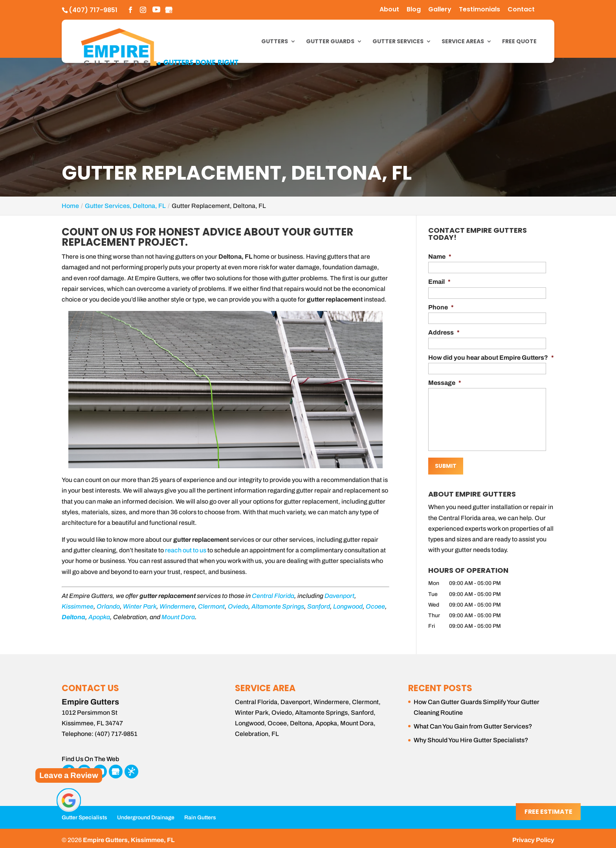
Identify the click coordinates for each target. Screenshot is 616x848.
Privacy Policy (533, 837)
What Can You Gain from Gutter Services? (473, 723)
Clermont (211, 606)
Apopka (99, 617)
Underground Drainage (146, 814)
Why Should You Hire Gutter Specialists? (471, 737)
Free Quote (519, 42)
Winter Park (140, 606)
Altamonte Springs (278, 606)
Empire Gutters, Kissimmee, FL (129, 837)
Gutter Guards (330, 42)
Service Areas (463, 42)
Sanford (319, 606)
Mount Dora (178, 617)
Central (262, 596)
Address (444, 332)
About (389, 10)
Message (445, 383)
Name (440, 257)
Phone (441, 307)
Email (439, 282)
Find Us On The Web (90, 756)
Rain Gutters (200, 814)
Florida (284, 596)
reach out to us (186, 550)
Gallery (440, 10)
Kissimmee (78, 606)
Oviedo (238, 606)
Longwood (348, 606)
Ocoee (375, 606)
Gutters (275, 42)
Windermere (177, 606)
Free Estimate (548, 812)
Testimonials (479, 10)
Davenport (339, 596)
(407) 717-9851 (93, 10)
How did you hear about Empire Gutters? (491, 358)
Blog (414, 10)
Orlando (108, 606)
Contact (521, 10)
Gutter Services (398, 42)
